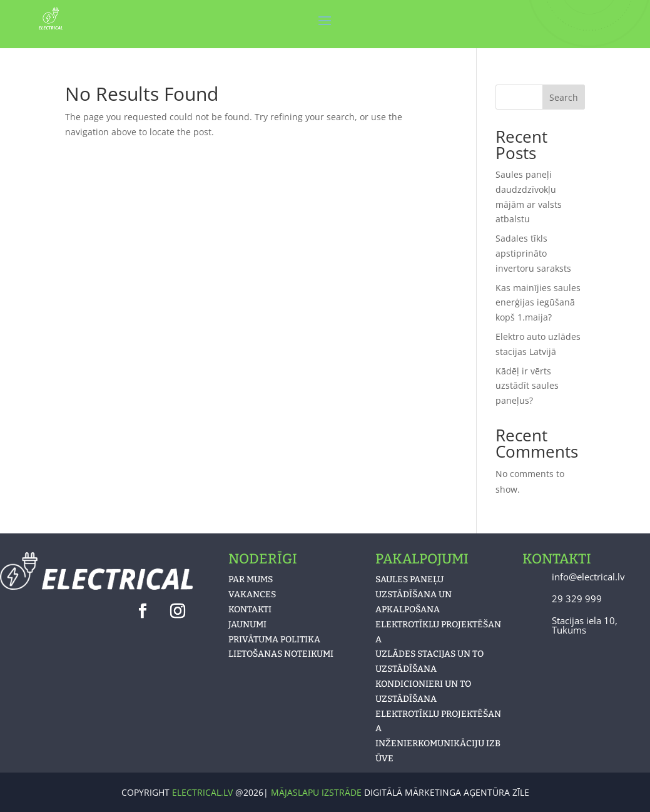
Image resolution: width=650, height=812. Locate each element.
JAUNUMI (247, 624)
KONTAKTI (250, 609)
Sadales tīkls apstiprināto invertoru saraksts (533, 253)
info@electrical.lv (588, 577)
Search (564, 97)
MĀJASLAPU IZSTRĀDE (317, 792)
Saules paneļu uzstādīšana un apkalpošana (414, 594)
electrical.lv (202, 792)
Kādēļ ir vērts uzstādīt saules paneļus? (527, 386)
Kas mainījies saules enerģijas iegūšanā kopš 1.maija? (538, 303)
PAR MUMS (251, 579)
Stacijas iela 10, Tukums (585, 625)
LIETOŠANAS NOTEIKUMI (281, 654)
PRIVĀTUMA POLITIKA (274, 640)
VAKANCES (252, 594)
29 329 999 (577, 599)
